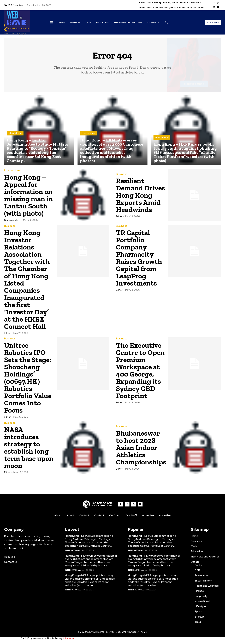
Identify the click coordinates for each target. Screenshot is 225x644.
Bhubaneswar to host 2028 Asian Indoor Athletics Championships (141, 448)
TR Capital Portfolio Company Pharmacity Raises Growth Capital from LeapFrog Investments (139, 258)
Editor (119, 216)
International (15, 133)
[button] (166, 22)
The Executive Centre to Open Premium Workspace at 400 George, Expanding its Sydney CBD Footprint (140, 370)
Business (122, 174)
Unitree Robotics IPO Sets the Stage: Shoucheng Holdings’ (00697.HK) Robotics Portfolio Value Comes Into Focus (28, 378)
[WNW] (98, 504)
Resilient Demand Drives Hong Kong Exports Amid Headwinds (140, 195)
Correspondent (12, 220)
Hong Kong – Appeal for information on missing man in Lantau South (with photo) (28, 195)
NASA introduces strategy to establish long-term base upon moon (29, 448)
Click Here (68, 639)
